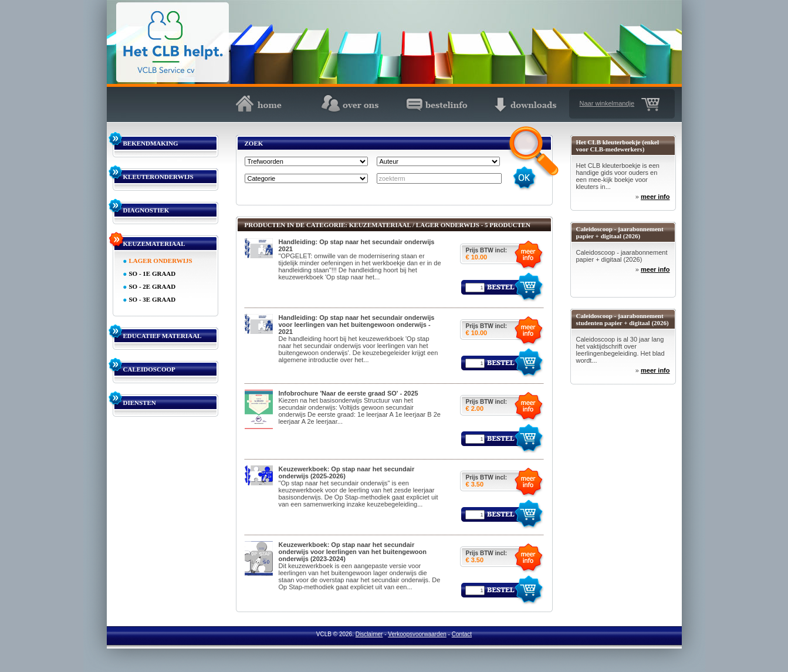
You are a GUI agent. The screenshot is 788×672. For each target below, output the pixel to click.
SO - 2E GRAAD (153, 286)
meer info (655, 197)
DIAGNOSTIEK (146, 210)
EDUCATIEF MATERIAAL (163, 336)
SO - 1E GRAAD (153, 273)
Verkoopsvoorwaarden (417, 634)
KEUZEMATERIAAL (154, 244)
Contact (462, 634)
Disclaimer (369, 634)
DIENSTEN (140, 403)
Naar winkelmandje (607, 103)
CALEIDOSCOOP (149, 369)
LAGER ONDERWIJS (161, 261)
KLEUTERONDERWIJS (158, 177)
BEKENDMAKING (151, 143)
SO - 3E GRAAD (153, 299)
